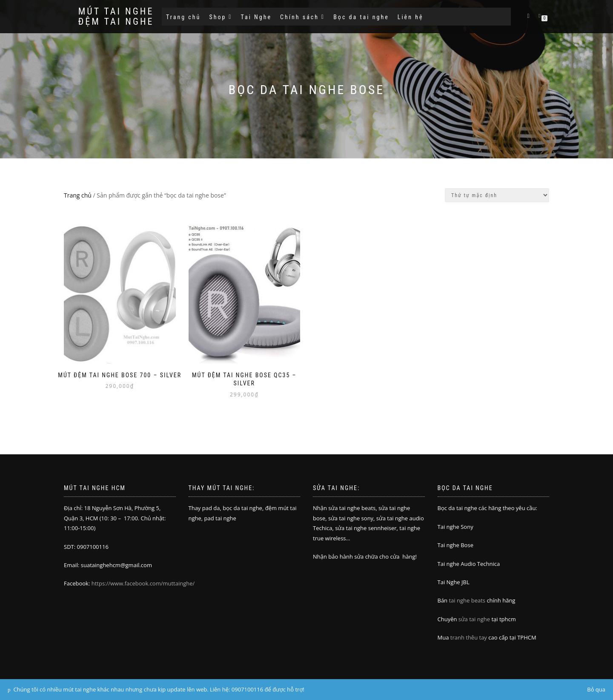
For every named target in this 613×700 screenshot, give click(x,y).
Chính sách (302, 17)
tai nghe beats (467, 600)
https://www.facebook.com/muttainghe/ (143, 583)
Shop (221, 17)
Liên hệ (411, 17)
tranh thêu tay (469, 637)
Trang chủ (183, 17)
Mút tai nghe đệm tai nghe (116, 17)
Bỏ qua (596, 689)
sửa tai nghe (474, 619)
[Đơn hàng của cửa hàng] (497, 195)
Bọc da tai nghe (361, 17)
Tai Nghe (256, 17)
